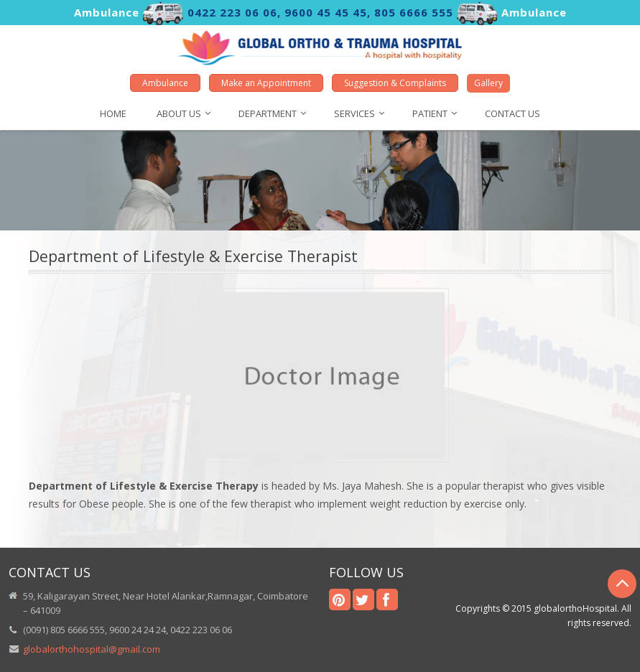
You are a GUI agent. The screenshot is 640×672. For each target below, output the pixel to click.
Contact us (513, 113)
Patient (430, 113)
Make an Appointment (266, 83)
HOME (113, 113)
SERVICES (354, 113)
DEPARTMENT (268, 113)
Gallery (488, 83)
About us (179, 113)
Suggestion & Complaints (395, 83)
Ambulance (165, 83)
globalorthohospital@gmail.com (92, 649)
